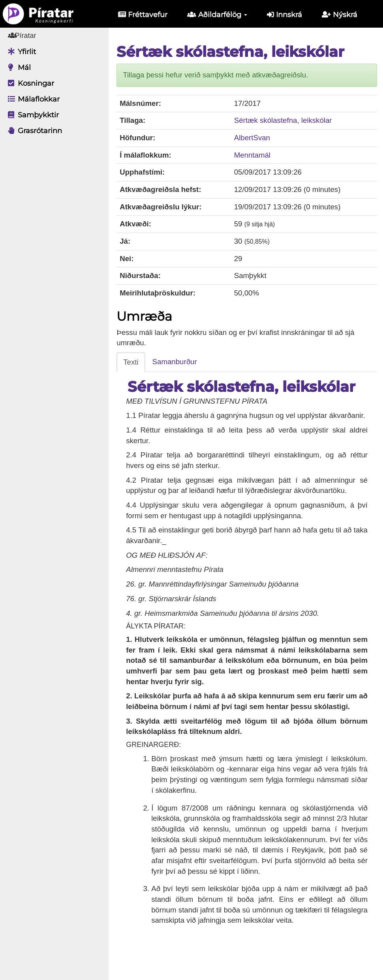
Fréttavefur (143, 15)
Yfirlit (20, 52)
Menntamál (255, 155)
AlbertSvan (255, 138)
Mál (17, 68)
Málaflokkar (32, 99)
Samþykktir (31, 115)
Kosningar (29, 83)
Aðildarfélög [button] (217, 15)
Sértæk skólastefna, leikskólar (286, 120)
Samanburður (180, 362)
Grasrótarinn (33, 131)
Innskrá (284, 15)
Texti (137, 362)
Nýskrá (340, 15)
